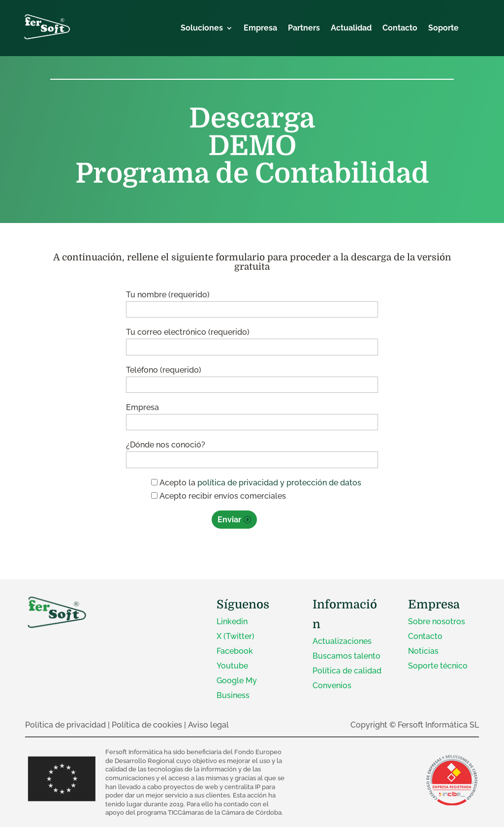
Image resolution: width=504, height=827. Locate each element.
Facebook (235, 651)
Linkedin (232, 621)
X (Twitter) (236, 636)
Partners (304, 29)
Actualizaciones (342, 641)
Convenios (332, 685)
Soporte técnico (438, 666)
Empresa (260, 29)
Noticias (423, 651)
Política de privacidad (65, 725)
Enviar (229, 520)
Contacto (400, 29)
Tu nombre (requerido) (252, 302)
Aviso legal (208, 725)
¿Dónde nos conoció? (252, 452)
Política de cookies (147, 725)
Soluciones (202, 29)
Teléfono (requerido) (252, 377)
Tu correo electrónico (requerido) (252, 339)
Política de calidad (347, 671)
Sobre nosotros (437, 621)
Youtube (232, 666)
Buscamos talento (346, 656)
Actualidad (351, 29)
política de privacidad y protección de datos (279, 483)
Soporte (443, 29)
